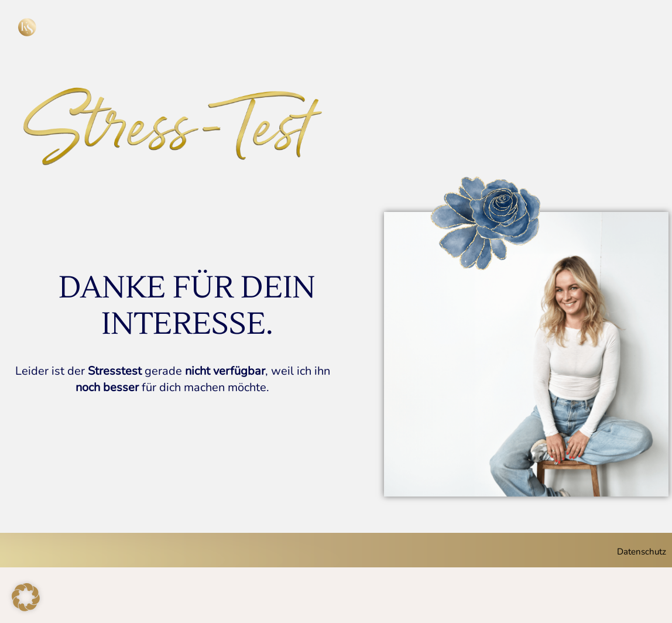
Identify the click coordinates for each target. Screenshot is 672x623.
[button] (26, 597)
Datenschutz (642, 552)
